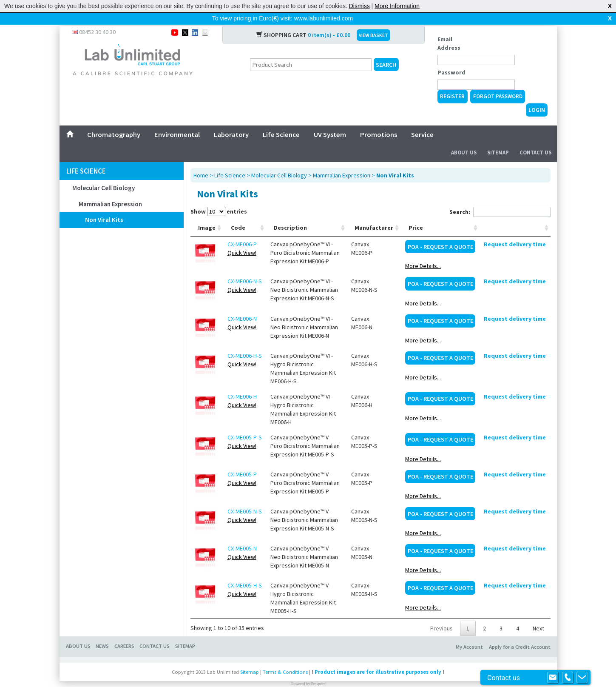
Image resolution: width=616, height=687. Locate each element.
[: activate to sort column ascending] (515, 214)
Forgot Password (498, 83)
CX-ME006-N (242, 305)
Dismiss (359, 6)
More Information (397, 6)
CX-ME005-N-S (245, 498)
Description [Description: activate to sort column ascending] (290, 214)
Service (422, 121)
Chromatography (114, 121)
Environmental (177, 121)
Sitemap (498, 139)
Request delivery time (515, 231)
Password (451, 59)
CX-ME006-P (242, 231)
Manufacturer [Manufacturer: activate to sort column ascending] (374, 214)
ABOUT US (78, 632)
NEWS (102, 632)
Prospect (318, 670)
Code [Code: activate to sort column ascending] (238, 214)
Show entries (219, 198)
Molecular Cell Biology (104, 174)
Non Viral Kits (104, 206)
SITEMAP (185, 632)
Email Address (449, 30)
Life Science (281, 121)
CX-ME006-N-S (245, 268)
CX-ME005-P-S (245, 424)
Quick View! (242, 239)
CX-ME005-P (242, 461)
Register (452, 83)
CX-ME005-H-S (245, 572)
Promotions (379, 121)
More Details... (423, 252)
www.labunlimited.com (324, 18)
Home (201, 162)
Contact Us (535, 139)
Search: (500, 198)
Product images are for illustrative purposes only (378, 658)
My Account (469, 633)
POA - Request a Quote (440, 233)
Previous (441, 615)
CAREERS (124, 632)
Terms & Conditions (285, 658)
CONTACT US (155, 632)
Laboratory (231, 121)
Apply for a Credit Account (520, 633)
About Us (464, 139)
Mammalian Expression (110, 190)
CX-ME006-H (242, 383)
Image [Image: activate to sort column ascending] (207, 214)
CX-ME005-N (242, 535)
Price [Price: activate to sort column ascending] (416, 214)
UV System (330, 121)
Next (538, 615)
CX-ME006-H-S (245, 342)
